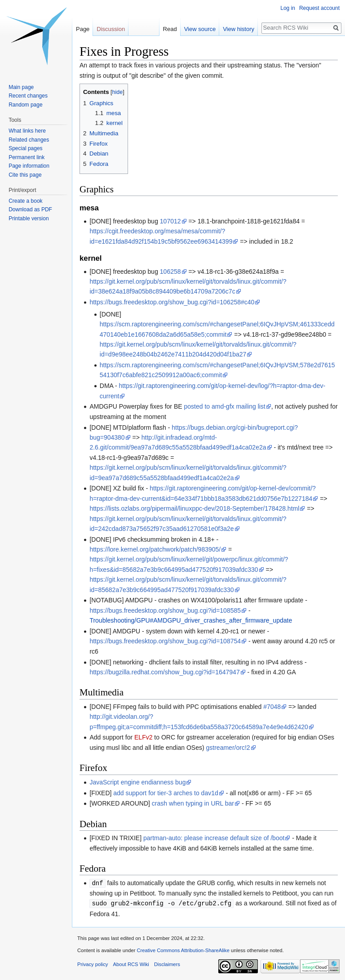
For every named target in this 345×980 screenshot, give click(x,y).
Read (170, 29)
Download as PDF (30, 209)
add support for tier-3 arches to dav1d (166, 793)
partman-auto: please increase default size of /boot (214, 838)
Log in (288, 8)
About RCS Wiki (131, 963)
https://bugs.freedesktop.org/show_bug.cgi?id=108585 (165, 610)
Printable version (29, 218)
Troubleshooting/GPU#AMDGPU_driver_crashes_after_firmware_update (191, 620)
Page (83, 29)
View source (200, 29)
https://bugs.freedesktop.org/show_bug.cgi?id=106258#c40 (172, 302)
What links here (27, 131)
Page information (29, 166)
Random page (25, 105)
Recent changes (28, 96)
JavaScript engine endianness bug (137, 782)
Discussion (111, 29)
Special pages (25, 148)
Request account (319, 8)
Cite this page (25, 175)
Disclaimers (167, 963)
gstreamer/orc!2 (228, 748)
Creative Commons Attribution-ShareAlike (183, 949)
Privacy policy (93, 963)
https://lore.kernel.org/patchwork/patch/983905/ (155, 549)
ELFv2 (143, 737)
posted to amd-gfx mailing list (224, 406)
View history (239, 29)
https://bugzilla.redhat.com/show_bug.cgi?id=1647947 (164, 672)
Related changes (29, 140)
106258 (170, 272)
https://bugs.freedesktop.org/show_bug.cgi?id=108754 (165, 641)
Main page (21, 87)
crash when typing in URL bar (193, 803)
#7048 (272, 707)
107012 (170, 221)
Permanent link (27, 157)
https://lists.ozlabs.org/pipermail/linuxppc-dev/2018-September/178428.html (194, 508)
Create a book (25, 201)
